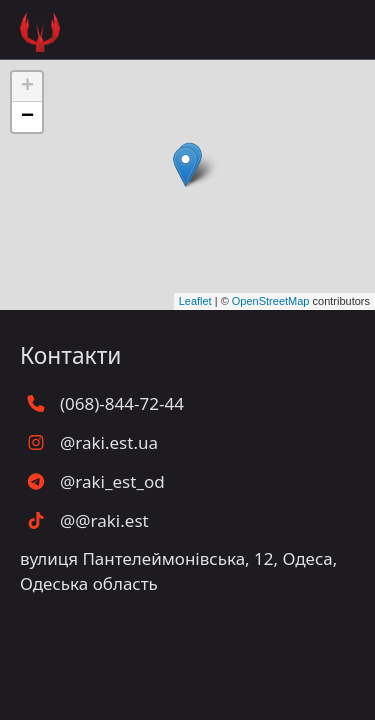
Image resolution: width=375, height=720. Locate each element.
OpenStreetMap (271, 301)
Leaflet (195, 301)
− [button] (27, 117)
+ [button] (27, 87)
